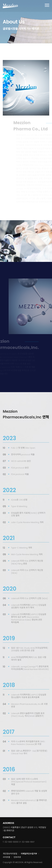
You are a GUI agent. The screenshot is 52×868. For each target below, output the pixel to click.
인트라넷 (17, 857)
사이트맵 (6, 857)
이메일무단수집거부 (29, 854)
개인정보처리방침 (10, 854)
